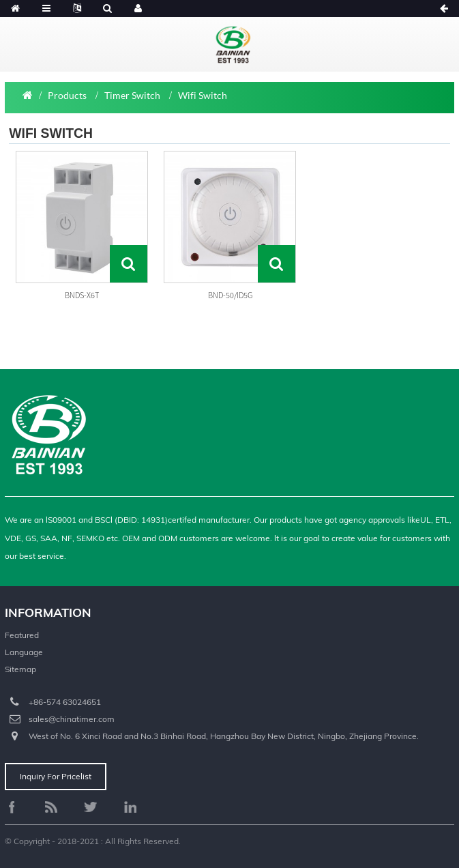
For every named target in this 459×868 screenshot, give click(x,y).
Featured (22, 635)
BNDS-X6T (82, 295)
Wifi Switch (203, 95)
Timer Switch (132, 95)
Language (24, 652)
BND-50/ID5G (230, 295)
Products (67, 95)
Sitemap (20, 669)
